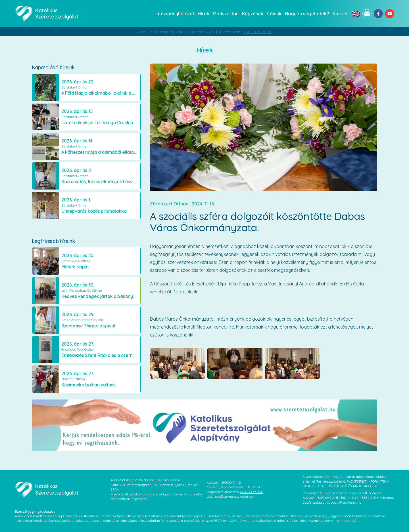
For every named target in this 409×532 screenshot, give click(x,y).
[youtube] (390, 14)
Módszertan (226, 14)
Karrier (340, 14)
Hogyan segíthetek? (307, 14)
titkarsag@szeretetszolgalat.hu (230, 497)
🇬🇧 (356, 14)
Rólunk (274, 14)
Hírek (204, 14)
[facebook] (378, 14)
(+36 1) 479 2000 (252, 492)
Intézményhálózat (175, 14)
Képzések (253, 14)
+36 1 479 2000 (258, 32)
